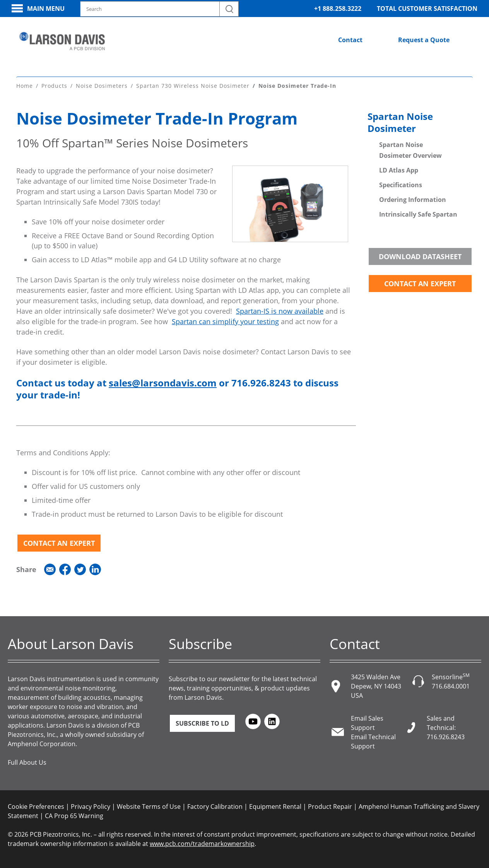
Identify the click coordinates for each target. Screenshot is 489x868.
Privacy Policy (91, 805)
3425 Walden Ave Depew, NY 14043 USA (376, 685)
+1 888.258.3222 (338, 9)
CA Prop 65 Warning (74, 815)
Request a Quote (424, 40)
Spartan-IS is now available (280, 310)
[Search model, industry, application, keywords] (159, 9)
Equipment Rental (275, 805)
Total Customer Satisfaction (427, 9)
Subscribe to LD (202, 722)
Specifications (401, 184)
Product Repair (330, 805)
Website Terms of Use (149, 805)
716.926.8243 (446, 736)
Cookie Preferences (36, 805)
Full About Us (27, 761)
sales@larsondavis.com (163, 382)
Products (54, 85)
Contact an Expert (59, 542)
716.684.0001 (451, 685)
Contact (350, 40)
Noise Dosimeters (102, 85)
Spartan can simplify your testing (225, 321)
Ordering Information (413, 198)
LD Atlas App (399, 169)
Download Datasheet (420, 255)
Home (25, 85)
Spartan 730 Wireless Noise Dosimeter (193, 85)
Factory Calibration (215, 805)
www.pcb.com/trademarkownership (202, 842)
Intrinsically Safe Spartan (418, 213)
